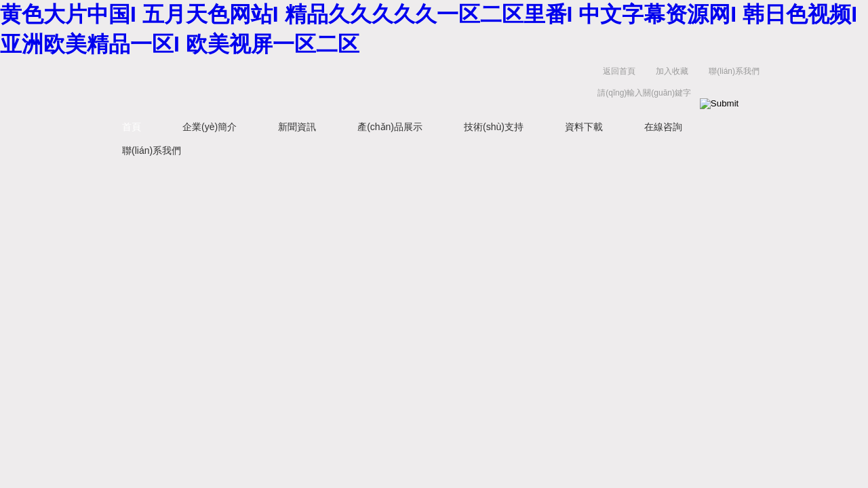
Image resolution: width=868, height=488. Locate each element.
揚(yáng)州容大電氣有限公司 (312, 85)
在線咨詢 (663, 127)
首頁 (132, 127)
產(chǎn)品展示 (390, 127)
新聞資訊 (297, 127)
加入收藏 (672, 71)
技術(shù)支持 (494, 127)
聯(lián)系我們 (734, 71)
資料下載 (584, 127)
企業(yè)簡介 (210, 127)
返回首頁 (619, 71)
